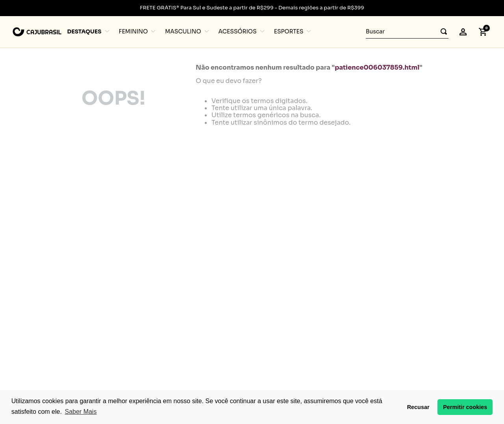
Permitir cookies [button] (465, 407)
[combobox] (407, 32)
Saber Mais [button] (81, 412)
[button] (463, 32)
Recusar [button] (418, 407)
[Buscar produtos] (441, 32)
